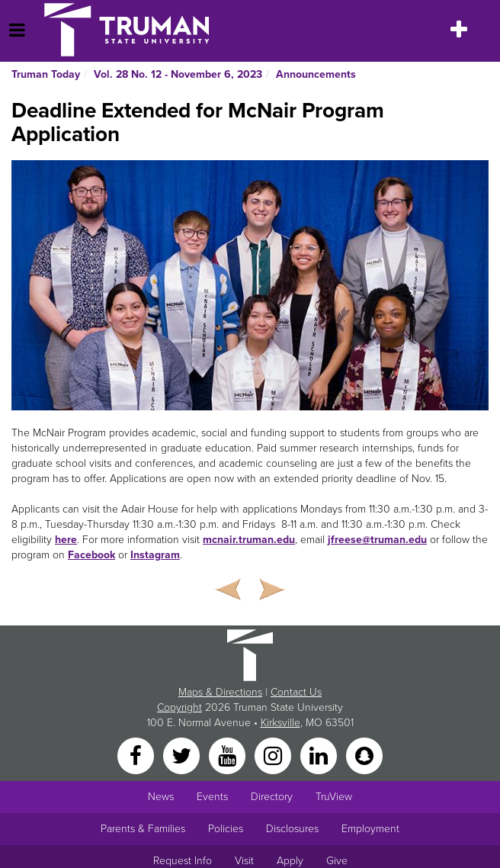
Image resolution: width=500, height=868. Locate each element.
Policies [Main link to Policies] (226, 829)
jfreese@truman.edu (377, 540)
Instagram (155, 555)
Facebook (91, 555)
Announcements (316, 74)
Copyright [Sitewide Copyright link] (179, 707)
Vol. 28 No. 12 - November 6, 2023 (178, 74)
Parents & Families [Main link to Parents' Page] (143, 829)
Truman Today (46, 74)
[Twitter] (183, 755)
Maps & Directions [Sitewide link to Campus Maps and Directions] (220, 692)
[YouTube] (229, 755)
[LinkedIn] (320, 755)
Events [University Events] (212, 797)
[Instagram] (274, 755)
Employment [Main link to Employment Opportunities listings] (370, 829)
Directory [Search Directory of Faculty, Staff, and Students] (272, 797)
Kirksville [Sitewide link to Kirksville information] (280, 723)
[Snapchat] (364, 755)
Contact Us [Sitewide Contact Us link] (296, 692)
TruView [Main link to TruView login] (334, 797)
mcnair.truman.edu (249, 540)
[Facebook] (137, 755)
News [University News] (161, 797)
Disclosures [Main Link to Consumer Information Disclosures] (292, 829)
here (66, 540)
